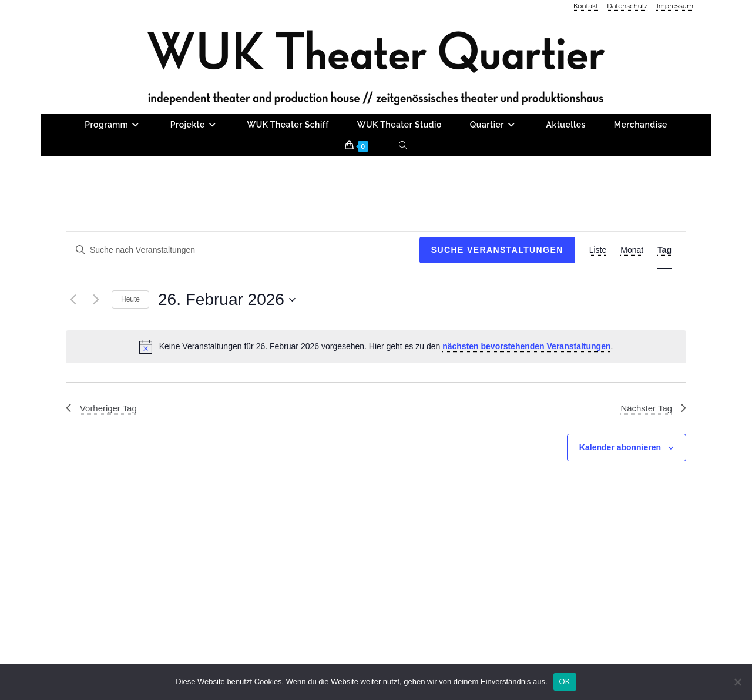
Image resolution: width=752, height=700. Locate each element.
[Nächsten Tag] (96, 341)
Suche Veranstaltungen (497, 292)
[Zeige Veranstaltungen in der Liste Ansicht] (598, 292)
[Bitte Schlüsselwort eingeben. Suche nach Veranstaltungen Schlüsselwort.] (243, 292)
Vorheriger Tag (103, 451)
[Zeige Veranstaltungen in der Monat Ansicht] (632, 292)
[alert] (376, 388)
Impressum (675, 6)
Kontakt (586, 6)
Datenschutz (627, 6)
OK (565, 681)
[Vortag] (73, 341)
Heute (130, 341)
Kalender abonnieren (620, 491)
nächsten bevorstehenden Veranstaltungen (526, 388)
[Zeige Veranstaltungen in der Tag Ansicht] (664, 292)
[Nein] (737, 682)
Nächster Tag (652, 451)
